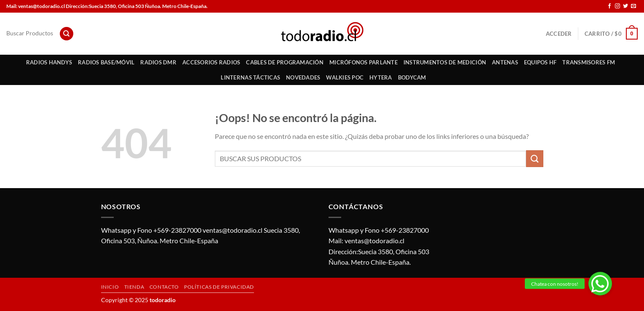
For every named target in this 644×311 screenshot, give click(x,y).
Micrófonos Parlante (363, 62)
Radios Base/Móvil (106, 62)
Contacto (164, 287)
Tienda (134, 287)
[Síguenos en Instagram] (617, 6)
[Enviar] (534, 158)
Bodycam (412, 77)
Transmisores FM (589, 62)
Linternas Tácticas (250, 77)
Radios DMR (158, 62)
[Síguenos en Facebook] (609, 6)
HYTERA (381, 77)
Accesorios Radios (211, 62)
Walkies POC (345, 77)
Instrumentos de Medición (445, 62)
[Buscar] (67, 34)
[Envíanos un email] (633, 6)
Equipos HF (540, 62)
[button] (600, 284)
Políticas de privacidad (219, 287)
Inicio (110, 287)
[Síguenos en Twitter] (625, 6)
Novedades (303, 77)
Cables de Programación (285, 62)
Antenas (505, 62)
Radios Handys (49, 62)
